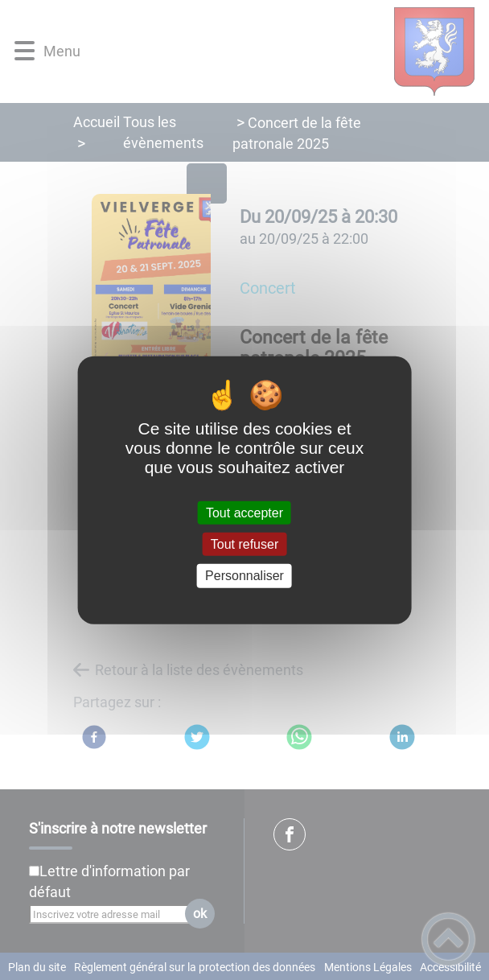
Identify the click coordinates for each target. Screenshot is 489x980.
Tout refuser (244, 544)
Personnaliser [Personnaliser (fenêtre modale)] (244, 576)
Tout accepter (244, 513)
